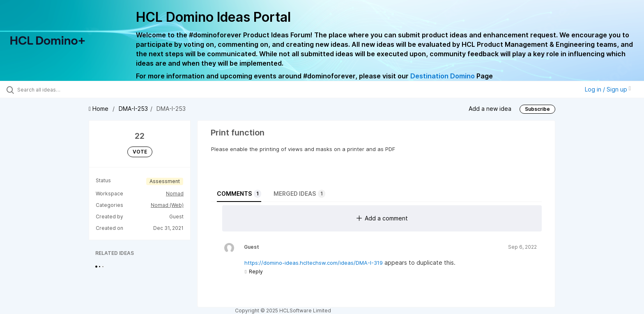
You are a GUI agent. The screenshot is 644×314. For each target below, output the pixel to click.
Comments (239, 194)
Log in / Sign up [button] (608, 89)
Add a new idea (490, 109)
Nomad (175, 194)
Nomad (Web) (167, 205)
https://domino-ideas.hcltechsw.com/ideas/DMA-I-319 (314, 263)
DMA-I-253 (133, 109)
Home (99, 109)
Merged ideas (299, 194)
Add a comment (382, 218)
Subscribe (537, 109)
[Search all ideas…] (75, 89)
